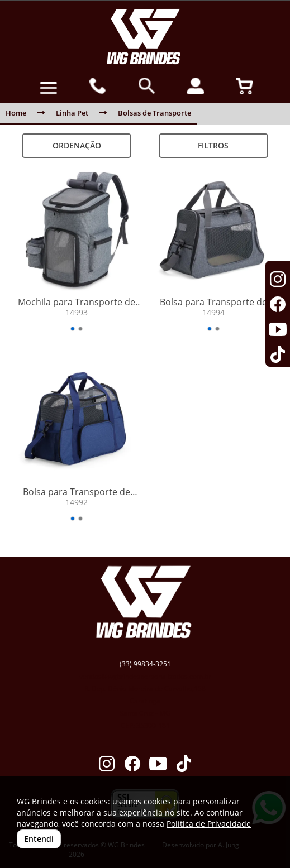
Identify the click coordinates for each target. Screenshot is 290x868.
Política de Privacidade (209, 824)
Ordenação (77, 145)
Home (16, 113)
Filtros (213, 145)
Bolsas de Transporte (154, 113)
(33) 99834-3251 (145, 664)
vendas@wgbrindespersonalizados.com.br (145, 676)
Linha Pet (72, 113)
